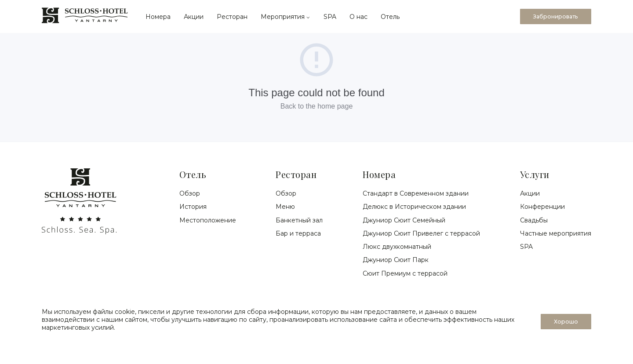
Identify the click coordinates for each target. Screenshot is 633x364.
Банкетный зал (299, 220)
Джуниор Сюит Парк (396, 260)
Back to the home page (317, 106)
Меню (285, 207)
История (193, 207)
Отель (390, 17)
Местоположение (208, 220)
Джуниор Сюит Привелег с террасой (421, 233)
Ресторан (232, 17)
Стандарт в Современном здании (416, 193)
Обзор (190, 193)
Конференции (542, 207)
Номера (158, 17)
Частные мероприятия (556, 233)
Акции (194, 17)
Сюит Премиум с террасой (405, 273)
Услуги (535, 174)
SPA (330, 17)
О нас (358, 17)
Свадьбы (534, 220)
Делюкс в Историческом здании (414, 207)
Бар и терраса (298, 233)
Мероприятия (286, 17)
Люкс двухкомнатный (397, 247)
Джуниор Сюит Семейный (404, 220)
